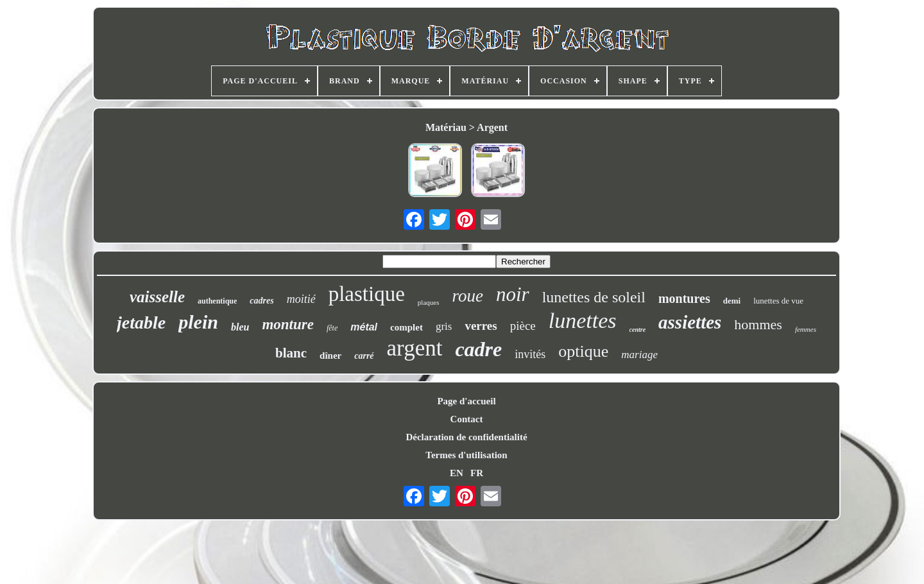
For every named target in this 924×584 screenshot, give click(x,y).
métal (364, 327)
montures (684, 298)
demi (732, 301)
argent (415, 348)
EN (457, 473)
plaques (429, 302)
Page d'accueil (466, 401)
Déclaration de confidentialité (466, 437)
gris (444, 326)
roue (467, 296)
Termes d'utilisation (466, 455)
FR (477, 473)
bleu (240, 327)
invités (530, 354)
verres (481, 326)
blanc (291, 353)
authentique (217, 301)
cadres (261, 301)
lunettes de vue (778, 301)
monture (288, 324)
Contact (467, 419)
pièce (523, 326)
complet (406, 327)
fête (332, 328)
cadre (478, 349)
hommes (758, 324)
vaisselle (157, 297)
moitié (301, 299)
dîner (330, 356)
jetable (141, 322)
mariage (639, 355)
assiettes (690, 322)
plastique (367, 294)
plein (198, 322)
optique (583, 351)
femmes (806, 329)
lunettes (583, 321)
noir (513, 294)
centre (638, 330)
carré (364, 356)
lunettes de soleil (594, 297)
